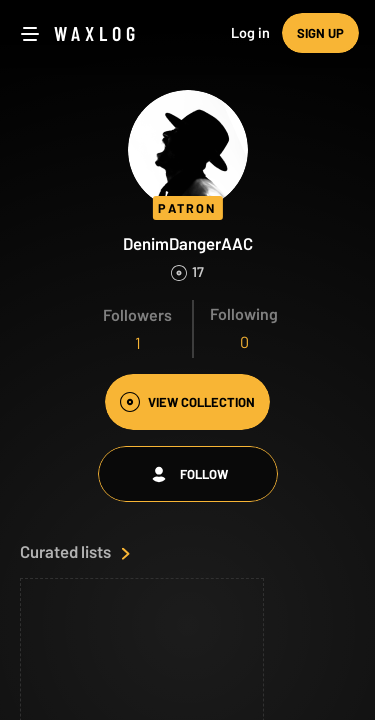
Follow (188, 474)
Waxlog (97, 33)
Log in (250, 32)
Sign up (320, 33)
